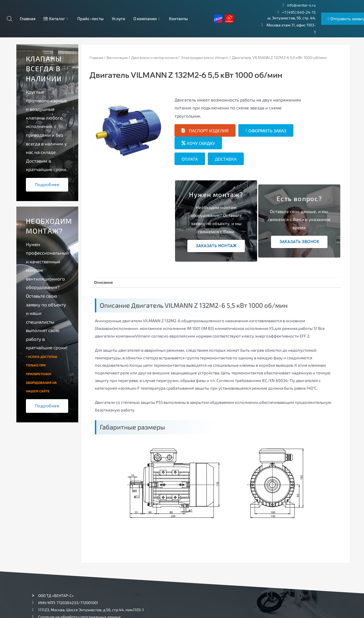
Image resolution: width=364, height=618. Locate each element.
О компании (147, 19)
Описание (105, 283)
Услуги (118, 19)
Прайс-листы (91, 19)
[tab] (105, 283)
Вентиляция (120, 58)
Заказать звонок (299, 242)
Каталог (56, 19)
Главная (27, 19)
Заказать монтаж (216, 246)
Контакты (178, 19)
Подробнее (47, 185)
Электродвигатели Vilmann (214, 58)
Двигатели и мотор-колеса (160, 58)
